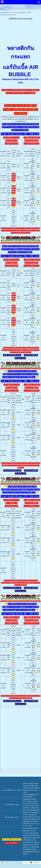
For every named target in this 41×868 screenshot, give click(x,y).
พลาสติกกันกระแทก (6, 13)
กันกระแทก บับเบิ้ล (20, 13)
